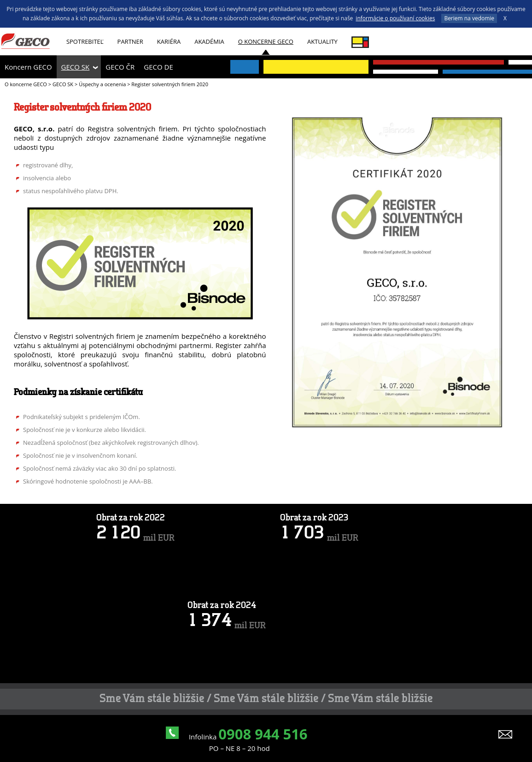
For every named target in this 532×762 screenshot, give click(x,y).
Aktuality (322, 41)
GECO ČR (120, 67)
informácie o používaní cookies (395, 18)
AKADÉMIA (209, 41)
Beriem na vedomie (469, 18)
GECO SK (76, 67)
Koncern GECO (28, 67)
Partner (130, 41)
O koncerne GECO (266, 41)
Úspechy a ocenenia (102, 84)
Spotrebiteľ (85, 41)
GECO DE (158, 67)
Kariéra (169, 41)
